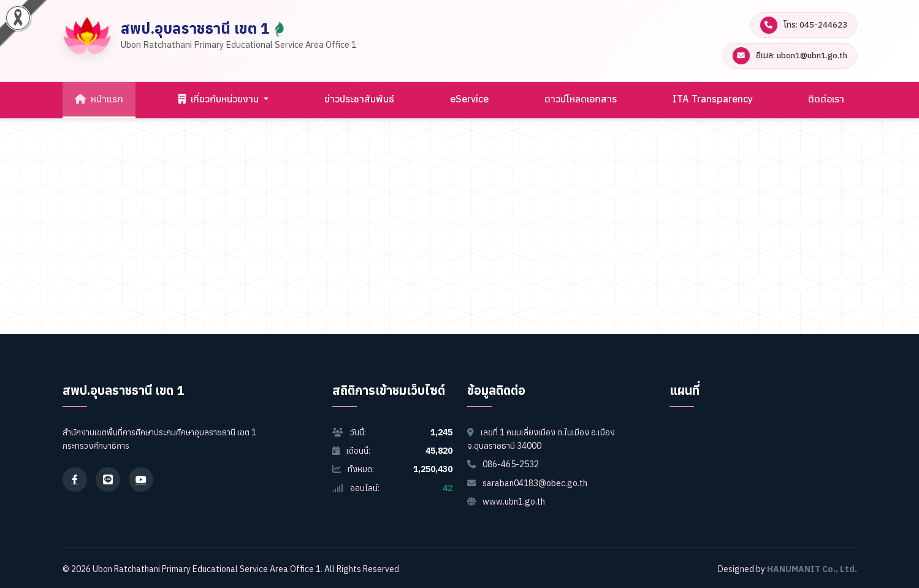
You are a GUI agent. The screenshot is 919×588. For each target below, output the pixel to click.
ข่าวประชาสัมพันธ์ (359, 99)
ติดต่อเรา (826, 99)
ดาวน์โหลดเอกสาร (581, 99)
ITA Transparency (713, 99)
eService (469, 99)
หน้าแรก (99, 99)
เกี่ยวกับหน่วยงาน (220, 99)
